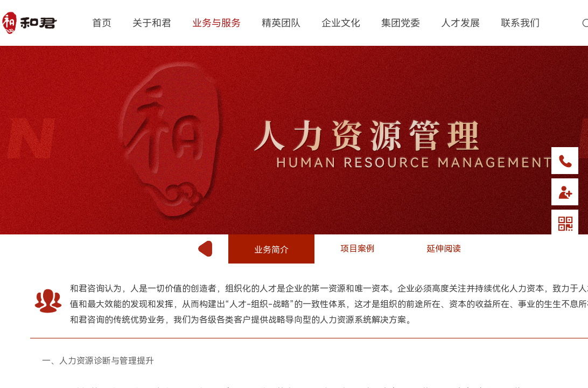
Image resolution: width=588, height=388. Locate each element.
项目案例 (358, 249)
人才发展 (460, 22)
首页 (102, 22)
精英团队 (281, 22)
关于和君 (152, 22)
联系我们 (520, 22)
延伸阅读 (444, 249)
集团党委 (401, 22)
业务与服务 (216, 22)
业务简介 (271, 249)
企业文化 (341, 22)
